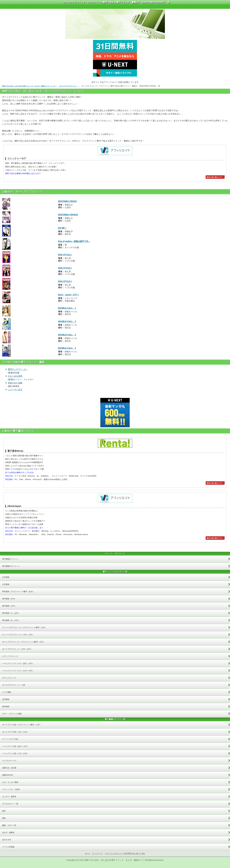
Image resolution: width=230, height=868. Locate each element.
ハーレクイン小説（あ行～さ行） (15, 746)
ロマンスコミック (9, 678)
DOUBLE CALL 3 (67, 335)
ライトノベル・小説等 (11, 789)
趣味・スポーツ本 (9, 825)
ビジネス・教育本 (9, 797)
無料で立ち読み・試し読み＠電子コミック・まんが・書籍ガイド (114, 860)
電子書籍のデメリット (11, 566)
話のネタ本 (7, 840)
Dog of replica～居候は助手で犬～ (74, 241)
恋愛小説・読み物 (9, 768)
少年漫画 (6, 584)
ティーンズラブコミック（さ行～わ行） (18, 635)
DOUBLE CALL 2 (67, 321)
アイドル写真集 (8, 847)
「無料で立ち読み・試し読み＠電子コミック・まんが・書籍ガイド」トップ (28, 86)
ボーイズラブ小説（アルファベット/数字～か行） (22, 725)
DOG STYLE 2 (65, 268)
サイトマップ (97, 853)
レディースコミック (10, 656)
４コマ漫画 (7, 692)
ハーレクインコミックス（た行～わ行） (18, 671)
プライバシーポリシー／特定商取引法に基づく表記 (125, 853)
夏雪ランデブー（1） (18, 369)
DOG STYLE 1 (65, 255)
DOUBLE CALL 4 (67, 348)
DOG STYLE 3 (65, 281)
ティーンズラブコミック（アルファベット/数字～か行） (24, 627)
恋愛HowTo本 (8, 775)
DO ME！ (62, 228)
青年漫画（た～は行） (11, 613)
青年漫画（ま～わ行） (11, 620)
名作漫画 (6, 699)
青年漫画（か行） (9, 599)
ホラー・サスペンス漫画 (12, 714)
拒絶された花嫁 (15, 383)
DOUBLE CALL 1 (67, 308)
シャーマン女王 (15, 390)
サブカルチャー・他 (10, 804)
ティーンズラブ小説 (10, 739)
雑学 (4, 811)
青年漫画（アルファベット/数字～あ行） (18, 592)
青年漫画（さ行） (9, 606)
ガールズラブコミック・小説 (14, 685)
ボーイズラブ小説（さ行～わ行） (15, 732)
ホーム (88, 853)
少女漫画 (6, 577)
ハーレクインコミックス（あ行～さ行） (18, 663)
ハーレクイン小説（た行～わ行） (15, 753)
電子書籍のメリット (10, 559)
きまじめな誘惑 (15, 376)
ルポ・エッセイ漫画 (10, 782)
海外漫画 (6, 707)
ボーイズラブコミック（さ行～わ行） (17, 649)
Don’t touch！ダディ (69, 295)
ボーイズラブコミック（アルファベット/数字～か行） (24, 642)
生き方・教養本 (8, 833)
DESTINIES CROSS (67, 201)
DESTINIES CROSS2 (68, 215)
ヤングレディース (9, 761)
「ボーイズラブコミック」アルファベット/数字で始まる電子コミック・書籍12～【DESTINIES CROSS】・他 (115, 2)
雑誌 (4, 818)
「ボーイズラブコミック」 (68, 86)
